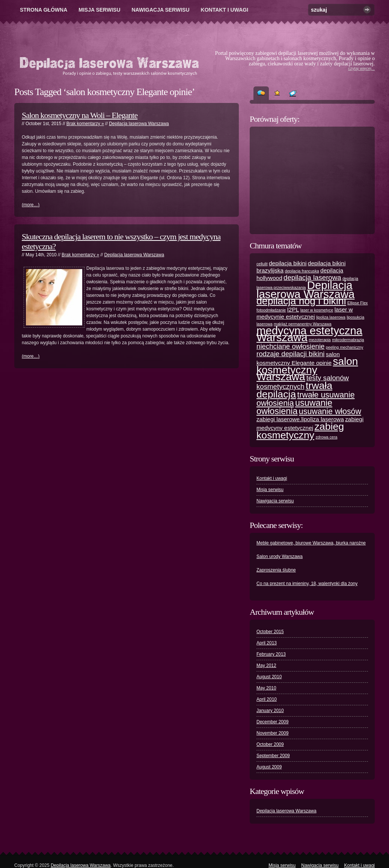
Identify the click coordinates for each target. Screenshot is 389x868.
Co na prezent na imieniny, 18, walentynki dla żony (307, 584)
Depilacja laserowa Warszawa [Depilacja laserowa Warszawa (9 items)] (305, 290)
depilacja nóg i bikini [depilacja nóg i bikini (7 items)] (301, 301)
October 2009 (270, 744)
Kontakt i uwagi (225, 10)
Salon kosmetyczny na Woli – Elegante (80, 115)
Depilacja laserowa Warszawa (139, 124)
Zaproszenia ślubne (276, 570)
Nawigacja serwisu (161, 10)
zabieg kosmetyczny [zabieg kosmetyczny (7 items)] (300, 431)
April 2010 (267, 699)
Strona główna (44, 10)
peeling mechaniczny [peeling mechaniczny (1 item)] (345, 347)
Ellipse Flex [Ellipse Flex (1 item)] (357, 303)
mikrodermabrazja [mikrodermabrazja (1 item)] (348, 340)
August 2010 (269, 677)
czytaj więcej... (361, 68)
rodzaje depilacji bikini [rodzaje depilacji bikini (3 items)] (290, 354)
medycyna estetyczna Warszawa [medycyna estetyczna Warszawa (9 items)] (309, 334)
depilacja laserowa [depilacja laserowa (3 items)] (312, 277)
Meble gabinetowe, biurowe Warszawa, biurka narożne (311, 543)
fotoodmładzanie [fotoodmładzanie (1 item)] (271, 310)
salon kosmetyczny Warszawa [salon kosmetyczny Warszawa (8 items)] (307, 369)
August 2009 (269, 767)
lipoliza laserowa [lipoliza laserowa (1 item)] (331, 317)
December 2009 (272, 722)
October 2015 (270, 632)
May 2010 (266, 688)
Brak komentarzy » (85, 124)
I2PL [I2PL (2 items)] (293, 309)
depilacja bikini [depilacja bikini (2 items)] (288, 263)
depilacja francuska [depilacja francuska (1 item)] (302, 271)
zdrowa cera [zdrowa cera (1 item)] (326, 437)
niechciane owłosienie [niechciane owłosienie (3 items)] (291, 346)
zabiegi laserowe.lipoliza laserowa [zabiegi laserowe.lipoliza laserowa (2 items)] (300, 419)
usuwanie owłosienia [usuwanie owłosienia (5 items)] (294, 407)
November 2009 (272, 733)
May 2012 (266, 665)
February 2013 (271, 654)
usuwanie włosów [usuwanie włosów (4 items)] (330, 411)
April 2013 (267, 643)
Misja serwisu (99, 10)
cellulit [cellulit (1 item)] (262, 264)
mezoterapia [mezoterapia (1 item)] (320, 340)
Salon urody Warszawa (280, 556)
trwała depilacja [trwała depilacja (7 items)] (294, 390)
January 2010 (270, 711)
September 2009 (273, 756)
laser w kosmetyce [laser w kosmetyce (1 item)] (317, 310)
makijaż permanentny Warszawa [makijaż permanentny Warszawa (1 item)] (303, 324)
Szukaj (367, 10)
